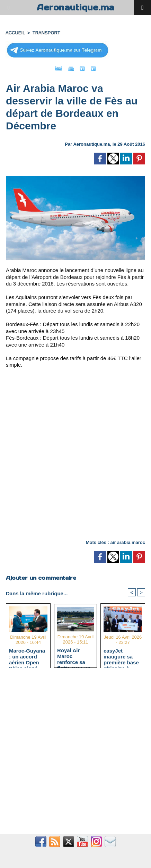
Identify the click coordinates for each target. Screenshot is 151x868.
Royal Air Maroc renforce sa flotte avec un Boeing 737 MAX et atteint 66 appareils (74, 656)
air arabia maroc (128, 542)
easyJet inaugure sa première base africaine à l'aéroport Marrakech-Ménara (121, 656)
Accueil (15, 33)
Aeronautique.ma (75, 7)
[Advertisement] (70, 457)
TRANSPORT (46, 33)
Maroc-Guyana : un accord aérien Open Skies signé (27, 656)
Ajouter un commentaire (41, 578)
